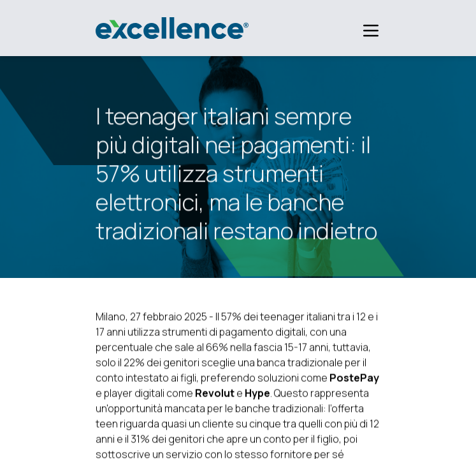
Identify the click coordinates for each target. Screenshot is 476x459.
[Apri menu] (363, 31)
